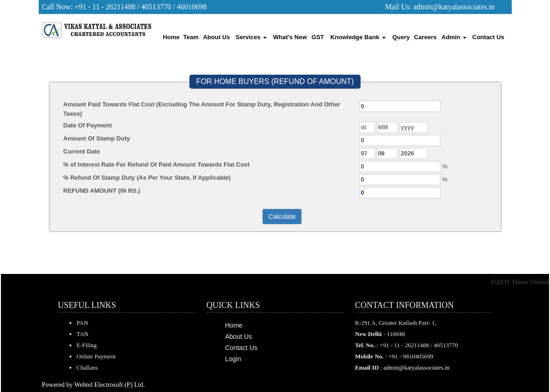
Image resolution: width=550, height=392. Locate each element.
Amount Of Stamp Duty (97, 138)
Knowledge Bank (358, 37)
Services (251, 37)
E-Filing (87, 345)
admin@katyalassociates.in (454, 7)
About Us (216, 37)
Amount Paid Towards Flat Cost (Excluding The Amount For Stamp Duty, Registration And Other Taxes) (202, 109)
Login (233, 359)
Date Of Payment (88, 125)
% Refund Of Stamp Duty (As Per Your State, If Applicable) (147, 178)
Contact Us (488, 37)
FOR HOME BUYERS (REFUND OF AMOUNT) (275, 81)
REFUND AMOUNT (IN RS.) (102, 191)
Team (191, 37)
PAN (82, 323)
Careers (425, 37)
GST (318, 37)
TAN (83, 334)
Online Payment (96, 356)
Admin (454, 37)
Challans (87, 367)
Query (401, 37)
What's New (290, 37)
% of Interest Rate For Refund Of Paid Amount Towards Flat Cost (157, 164)
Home (171, 37)
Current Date (82, 151)
